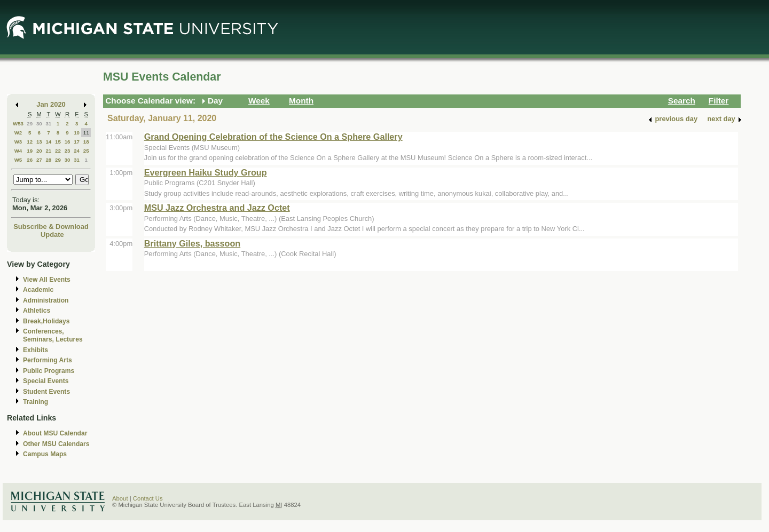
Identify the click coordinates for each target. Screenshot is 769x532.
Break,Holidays (46, 321)
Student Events (46, 392)
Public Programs (49, 371)
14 (48, 142)
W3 (18, 142)
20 (39, 151)
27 (39, 160)
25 (86, 151)
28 (48, 160)
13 (39, 142)
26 (30, 160)
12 (30, 142)
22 (58, 151)
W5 (18, 160)
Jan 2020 (51, 104)
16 (68, 142)
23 (68, 151)
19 (30, 151)
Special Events (46, 381)
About (120, 498)
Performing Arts (48, 360)
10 (77, 133)
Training (36, 402)
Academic (38, 290)
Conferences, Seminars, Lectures (53, 335)
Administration (46, 300)
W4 (18, 151)
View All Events (47, 280)
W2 (18, 133)
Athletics (37, 311)
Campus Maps (45, 454)
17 (77, 142)
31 (48, 124)
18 (86, 142)
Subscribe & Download (51, 227)
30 (39, 124)
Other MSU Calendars (56, 444)
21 (48, 151)
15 (58, 142)
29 (30, 124)
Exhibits (36, 350)
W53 (18, 124)
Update (52, 235)
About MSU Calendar (55, 433)
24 (77, 151)
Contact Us (148, 498)
